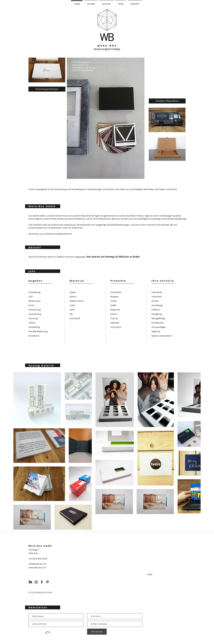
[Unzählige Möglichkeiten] (167, 101)
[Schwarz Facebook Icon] (42, 582)
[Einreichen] (97, 632)
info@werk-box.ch (37, 564)
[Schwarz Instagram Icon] (36, 582)
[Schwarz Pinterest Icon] (47, 582)
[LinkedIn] (30, 582)
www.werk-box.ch (37, 567)
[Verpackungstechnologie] (47, 89)
